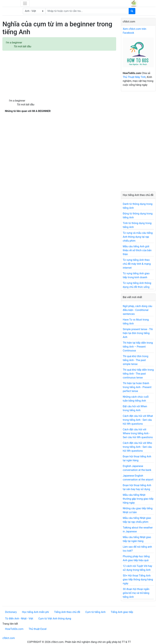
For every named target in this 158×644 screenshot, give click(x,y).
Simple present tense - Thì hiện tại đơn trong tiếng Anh (138, 333)
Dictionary (11, 612)
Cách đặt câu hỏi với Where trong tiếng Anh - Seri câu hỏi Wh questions (138, 433)
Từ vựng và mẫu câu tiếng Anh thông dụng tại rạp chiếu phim (138, 237)
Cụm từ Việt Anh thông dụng (55, 619)
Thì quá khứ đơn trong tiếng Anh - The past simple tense (136, 360)
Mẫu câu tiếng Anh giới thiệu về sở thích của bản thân (137, 250)
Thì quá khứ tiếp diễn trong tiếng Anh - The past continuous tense (138, 374)
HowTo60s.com (14, 629)
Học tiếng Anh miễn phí (35, 612)
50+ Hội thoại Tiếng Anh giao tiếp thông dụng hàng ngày (138, 579)
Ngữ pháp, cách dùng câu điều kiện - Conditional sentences (138, 310)
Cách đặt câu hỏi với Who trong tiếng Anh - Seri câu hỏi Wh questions (137, 447)
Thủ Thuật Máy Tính (134, 77)
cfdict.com (9, 638)
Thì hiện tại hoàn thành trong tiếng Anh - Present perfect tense (137, 387)
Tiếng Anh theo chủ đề (67, 612)
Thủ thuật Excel (38, 629)
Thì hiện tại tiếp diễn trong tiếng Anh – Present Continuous (138, 347)
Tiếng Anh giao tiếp (122, 612)
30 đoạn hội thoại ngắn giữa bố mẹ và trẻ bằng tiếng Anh (136, 593)
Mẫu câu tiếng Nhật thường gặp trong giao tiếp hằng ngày (138, 499)
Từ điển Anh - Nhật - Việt (19, 619)
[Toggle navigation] (25, 3)
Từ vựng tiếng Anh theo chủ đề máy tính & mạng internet (137, 264)
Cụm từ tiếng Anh (95, 612)
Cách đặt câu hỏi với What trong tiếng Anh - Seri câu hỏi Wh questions (138, 420)
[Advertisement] (59, 75)
